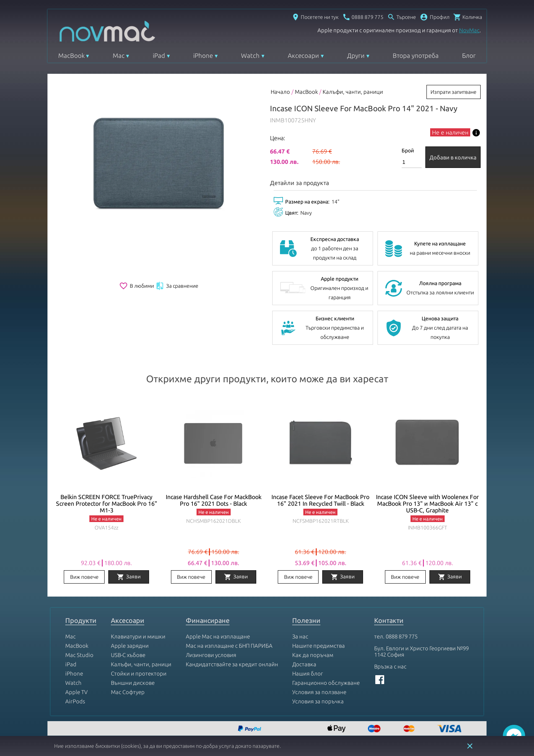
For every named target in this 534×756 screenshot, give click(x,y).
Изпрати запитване (454, 92)
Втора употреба (416, 55)
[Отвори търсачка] (402, 17)
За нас (300, 636)
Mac (119, 55)
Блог (469, 55)
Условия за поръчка (318, 701)
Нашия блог (308, 674)
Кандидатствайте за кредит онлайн (232, 664)
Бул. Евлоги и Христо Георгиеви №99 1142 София (421, 651)
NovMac (469, 30)
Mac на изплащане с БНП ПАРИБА (229, 646)
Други (356, 55)
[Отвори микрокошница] (468, 17)
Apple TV (76, 692)
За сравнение (177, 286)
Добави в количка (453, 157)
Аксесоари (303, 55)
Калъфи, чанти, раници (353, 92)
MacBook (71, 55)
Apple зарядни (130, 646)
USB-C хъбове (128, 655)
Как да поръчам (313, 655)
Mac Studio (79, 655)
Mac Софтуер (128, 692)
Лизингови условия (211, 655)
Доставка (304, 664)
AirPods (75, 701)
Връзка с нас (390, 666)
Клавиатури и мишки (138, 636)
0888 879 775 (402, 636)
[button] (435, 17)
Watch (250, 55)
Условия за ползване (319, 692)
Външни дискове (133, 683)
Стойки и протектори (139, 674)
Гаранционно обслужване (326, 683)
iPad (159, 55)
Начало (280, 92)
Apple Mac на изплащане (218, 636)
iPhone (203, 55)
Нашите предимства (319, 646)
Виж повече (84, 577)
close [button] (470, 746)
